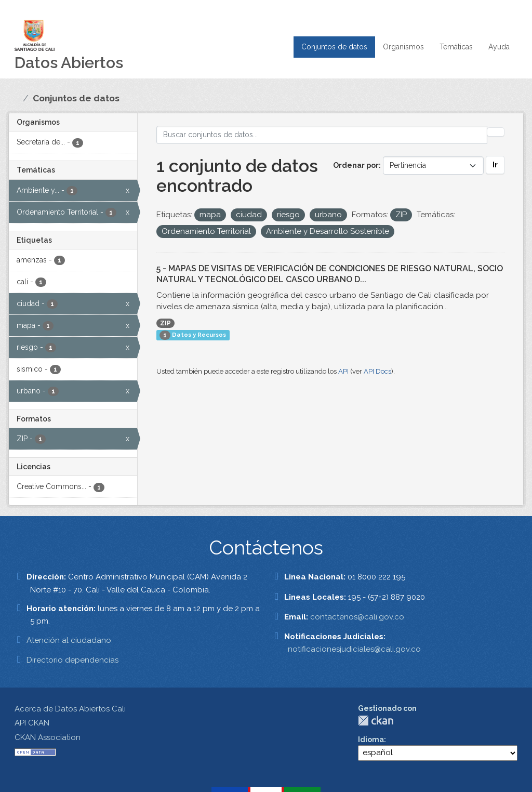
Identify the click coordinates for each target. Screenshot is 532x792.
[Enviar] (496, 132)
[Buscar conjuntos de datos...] (322, 135)
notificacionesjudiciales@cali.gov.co (354, 649)
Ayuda (499, 47)
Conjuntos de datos (334, 47)
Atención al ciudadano (69, 640)
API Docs (377, 371)
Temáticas (456, 47)
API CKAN (32, 723)
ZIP (165, 323)
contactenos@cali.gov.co (357, 617)
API (343, 371)
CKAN (376, 721)
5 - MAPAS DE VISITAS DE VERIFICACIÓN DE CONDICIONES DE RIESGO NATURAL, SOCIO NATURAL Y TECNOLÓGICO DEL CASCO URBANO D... (330, 274)
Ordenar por (356, 165)
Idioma (371, 740)
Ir (495, 165)
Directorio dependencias (72, 660)
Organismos (403, 47)
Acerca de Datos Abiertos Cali (70, 709)
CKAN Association (48, 737)
